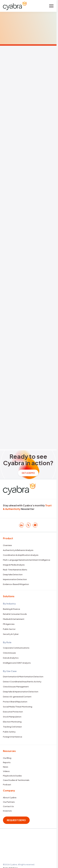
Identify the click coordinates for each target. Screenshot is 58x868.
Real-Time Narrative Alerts (15, 570)
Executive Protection (13, 712)
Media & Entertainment (14, 619)
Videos (6, 771)
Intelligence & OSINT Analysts (17, 663)
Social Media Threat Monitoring (18, 707)
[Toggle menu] (51, 6)
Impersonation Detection (15, 579)
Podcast (7, 785)
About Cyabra (10, 797)
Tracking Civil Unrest (12, 727)
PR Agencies (9, 624)
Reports (7, 762)
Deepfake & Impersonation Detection (21, 692)
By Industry (9, 603)
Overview (7, 545)
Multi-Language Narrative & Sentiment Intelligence (27, 560)
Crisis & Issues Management (16, 687)
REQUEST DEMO (16, 820)
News (6, 767)
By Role (7, 642)
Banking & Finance (11, 609)
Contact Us (8, 806)
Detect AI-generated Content (17, 697)
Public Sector (9, 629)
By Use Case (10, 671)
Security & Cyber (11, 634)
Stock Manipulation (12, 717)
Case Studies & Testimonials (16, 780)
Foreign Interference (13, 737)
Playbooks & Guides (12, 776)
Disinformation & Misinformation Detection (23, 677)
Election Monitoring (12, 722)
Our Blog (7, 758)
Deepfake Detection (13, 574)
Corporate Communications (16, 648)
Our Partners (9, 802)
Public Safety (9, 732)
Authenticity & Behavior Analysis (18, 550)
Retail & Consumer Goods (15, 614)
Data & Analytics (11, 658)
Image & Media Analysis (14, 565)
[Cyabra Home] (15, 6)
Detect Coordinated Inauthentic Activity (22, 682)
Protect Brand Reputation (15, 702)
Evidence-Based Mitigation (16, 584)
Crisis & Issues (9, 653)
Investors (7, 811)
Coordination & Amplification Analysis (21, 555)
